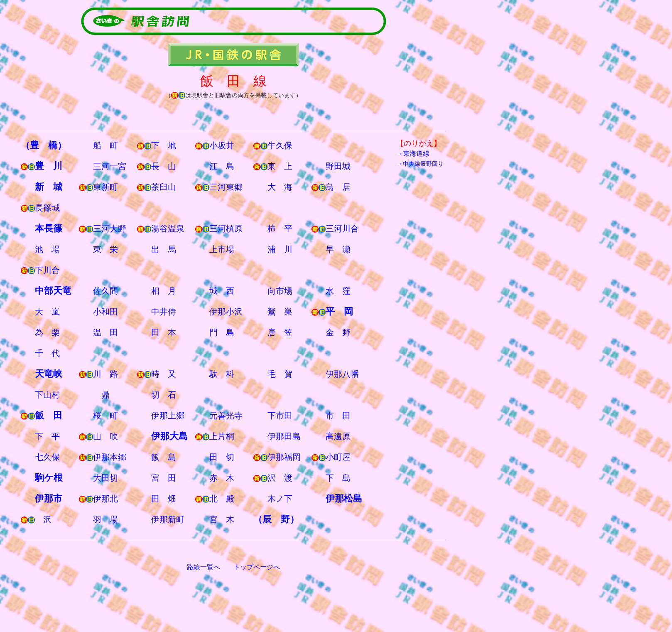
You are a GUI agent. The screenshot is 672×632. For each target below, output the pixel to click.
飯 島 (164, 457)
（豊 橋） (44, 145)
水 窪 (338, 291)
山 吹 (105, 436)
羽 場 (105, 519)
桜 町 (105, 416)
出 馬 (164, 249)
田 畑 (164, 499)
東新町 (105, 187)
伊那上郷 (168, 416)
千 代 (47, 353)
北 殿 (222, 499)
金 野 (338, 332)
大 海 (280, 187)
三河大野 (110, 229)
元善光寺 (226, 416)
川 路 (105, 374)
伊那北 (105, 499)
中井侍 (164, 312)
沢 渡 (280, 478)
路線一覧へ (204, 567)
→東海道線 (413, 154)
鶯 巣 (280, 312)
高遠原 (338, 436)
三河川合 (342, 229)
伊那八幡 (342, 374)
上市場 (222, 249)
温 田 (105, 332)
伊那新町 (168, 519)
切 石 (164, 395)
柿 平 (280, 229)
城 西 (222, 291)
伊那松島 (344, 498)
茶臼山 (164, 187)
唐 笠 (280, 332)
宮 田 (164, 478)
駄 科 (222, 374)
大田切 (105, 478)
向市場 (280, 291)
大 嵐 (47, 312)
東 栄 (105, 249)
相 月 (164, 291)
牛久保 (280, 145)
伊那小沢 (226, 312)
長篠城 (47, 208)
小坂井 (222, 145)
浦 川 (280, 249)
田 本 (164, 332)
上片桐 (222, 436)
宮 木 (222, 519)
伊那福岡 (284, 457)
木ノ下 (280, 499)
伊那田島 (284, 436)
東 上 (280, 166)
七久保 (47, 457)
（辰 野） (276, 519)
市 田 (338, 416)
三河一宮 (110, 166)
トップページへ (257, 567)
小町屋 (338, 457)
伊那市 (49, 498)
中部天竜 (53, 291)
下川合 (47, 270)
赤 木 (222, 478)
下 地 (164, 145)
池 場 (47, 249)
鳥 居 (338, 187)
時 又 (164, 374)
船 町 (105, 145)
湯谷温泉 (168, 229)
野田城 (338, 166)
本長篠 (49, 228)
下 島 (338, 478)
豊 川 (49, 166)
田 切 (222, 457)
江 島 (222, 166)
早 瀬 (338, 249)
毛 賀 (280, 374)
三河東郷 (226, 187)
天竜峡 (49, 374)
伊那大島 (169, 436)
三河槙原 (226, 229)
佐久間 (105, 291)
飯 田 (49, 415)
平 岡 (339, 311)
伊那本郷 (110, 457)
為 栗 (47, 332)
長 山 (164, 166)
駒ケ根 (49, 478)
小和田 (105, 312)
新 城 (49, 187)
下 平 (47, 436)
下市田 (280, 416)
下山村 (47, 395)
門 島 (222, 332)
